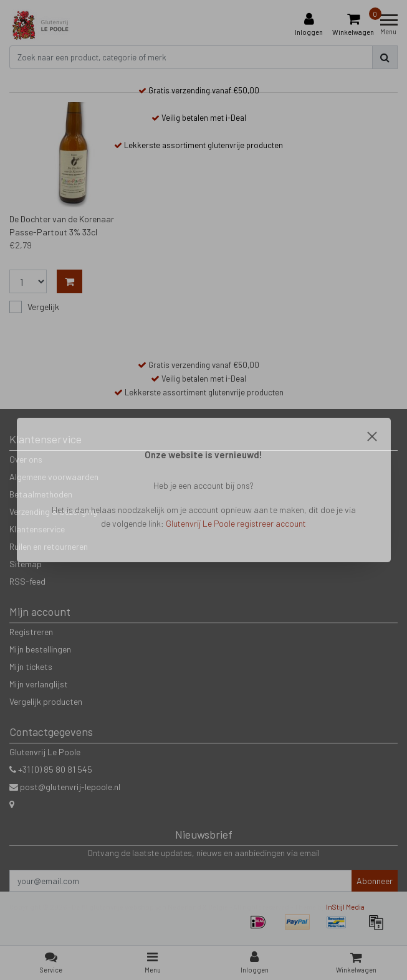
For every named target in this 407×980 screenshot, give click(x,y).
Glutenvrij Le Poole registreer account (236, 523)
